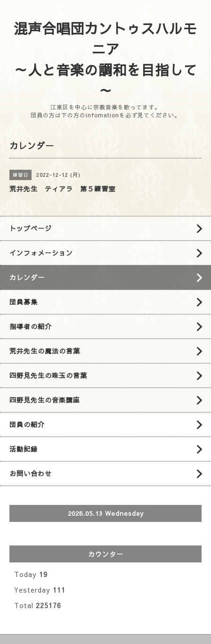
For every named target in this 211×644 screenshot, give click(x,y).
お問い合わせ (31, 473)
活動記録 (24, 449)
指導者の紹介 (31, 326)
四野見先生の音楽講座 (45, 400)
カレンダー (27, 277)
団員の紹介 (27, 424)
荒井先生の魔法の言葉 (45, 351)
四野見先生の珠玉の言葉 (48, 375)
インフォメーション (41, 253)
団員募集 (24, 302)
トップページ (31, 228)
